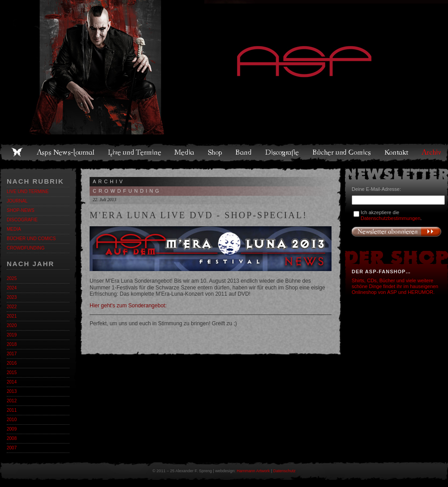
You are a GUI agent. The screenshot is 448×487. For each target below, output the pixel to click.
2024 (12, 288)
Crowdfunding (26, 248)
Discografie (283, 152)
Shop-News (21, 210)
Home (17, 152)
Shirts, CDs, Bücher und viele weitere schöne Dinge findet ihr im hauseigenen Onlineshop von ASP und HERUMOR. (395, 286)
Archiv (432, 152)
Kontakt (397, 152)
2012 (12, 401)
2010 (12, 420)
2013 (12, 391)
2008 (12, 438)
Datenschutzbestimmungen (390, 218)
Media (185, 152)
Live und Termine (135, 152)
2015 (12, 373)
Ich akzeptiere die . (391, 215)
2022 (12, 307)
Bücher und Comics (342, 152)
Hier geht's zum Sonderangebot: (128, 306)
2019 (12, 335)
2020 (12, 325)
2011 (12, 410)
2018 (12, 344)
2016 (12, 363)
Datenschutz (284, 471)
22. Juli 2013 (105, 200)
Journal (17, 201)
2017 (12, 354)
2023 (12, 297)
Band (244, 152)
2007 (12, 448)
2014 (12, 382)
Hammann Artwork (253, 471)
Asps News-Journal (66, 152)
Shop (215, 152)
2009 (12, 429)
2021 (12, 316)
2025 (12, 278)
